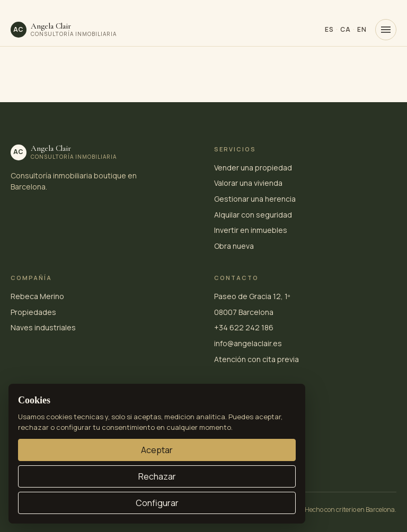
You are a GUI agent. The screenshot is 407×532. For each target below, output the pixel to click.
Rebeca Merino (37, 296)
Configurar (157, 503)
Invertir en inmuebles (251, 230)
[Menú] (386, 30)
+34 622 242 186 (244, 327)
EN (362, 29)
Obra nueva (234, 246)
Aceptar (157, 450)
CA (346, 29)
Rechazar (157, 476)
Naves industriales (43, 327)
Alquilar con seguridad (253, 215)
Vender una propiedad (253, 168)
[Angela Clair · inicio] (64, 30)
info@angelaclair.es (248, 343)
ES (329, 29)
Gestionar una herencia (255, 199)
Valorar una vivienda (248, 183)
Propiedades (33, 312)
